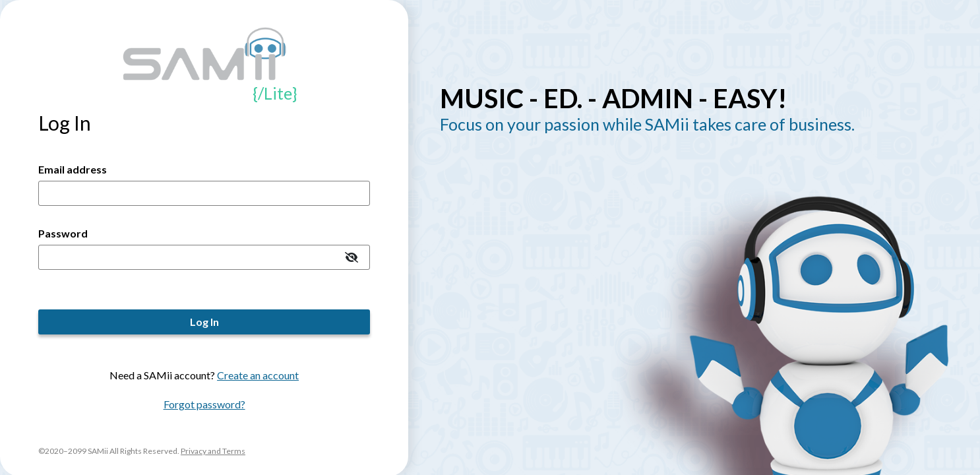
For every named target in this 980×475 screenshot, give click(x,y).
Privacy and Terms (213, 451)
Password (63, 233)
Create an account (258, 375)
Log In (204, 322)
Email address (73, 169)
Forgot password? (204, 404)
